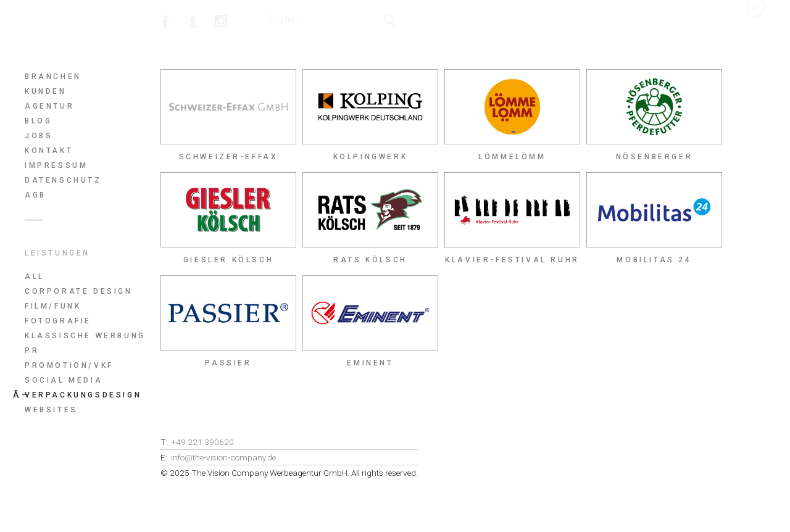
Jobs (39, 136)
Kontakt (49, 151)
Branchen (53, 77)
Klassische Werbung (85, 336)
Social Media (64, 380)
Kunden (46, 91)
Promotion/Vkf (69, 365)
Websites (51, 410)
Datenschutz (63, 180)
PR (32, 351)
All (35, 276)
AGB (35, 195)
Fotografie (58, 321)
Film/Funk (53, 306)
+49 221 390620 (203, 442)
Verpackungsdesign (83, 395)
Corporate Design (79, 291)
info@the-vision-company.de (223, 457)
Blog (38, 121)
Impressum (56, 165)
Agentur (49, 106)
